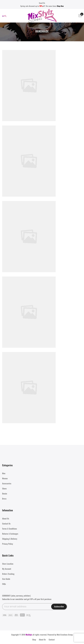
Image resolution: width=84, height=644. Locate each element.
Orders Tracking (8, 574)
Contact (52, 640)
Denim (5, 494)
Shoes (4, 488)
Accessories (7, 483)
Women (5, 478)
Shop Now (60, 6)
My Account (7, 569)
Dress (4, 499)
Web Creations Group (65, 635)
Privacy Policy (8, 544)
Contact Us (6, 524)
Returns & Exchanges (10, 534)
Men (4, 473)
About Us (6, 519)
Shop (34, 640)
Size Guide (6, 579)
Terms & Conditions (10, 529)
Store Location (8, 564)
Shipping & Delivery (10, 539)
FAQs (4, 584)
